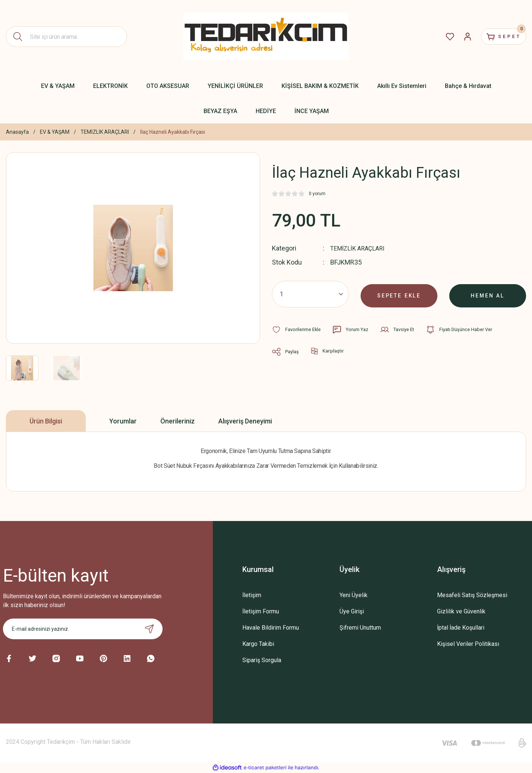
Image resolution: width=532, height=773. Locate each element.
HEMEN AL (488, 294)
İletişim (252, 595)
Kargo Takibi (258, 644)
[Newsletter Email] (83, 629)
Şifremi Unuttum (360, 628)
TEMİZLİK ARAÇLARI (360, 248)
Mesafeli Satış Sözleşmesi (472, 595)
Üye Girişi (352, 611)
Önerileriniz (178, 421)
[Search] (66, 37)
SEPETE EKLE (399, 294)
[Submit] (149, 629)
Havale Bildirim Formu (271, 628)
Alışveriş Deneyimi (245, 421)
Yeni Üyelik (354, 595)
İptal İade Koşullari (461, 628)
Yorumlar (123, 421)
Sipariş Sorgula (262, 660)
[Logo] (266, 37)
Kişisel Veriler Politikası (468, 644)
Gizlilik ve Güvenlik (461, 611)
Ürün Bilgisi (46, 421)
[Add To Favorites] (298, 329)
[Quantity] (310, 294)
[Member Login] (457, 37)
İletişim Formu (261, 611)
